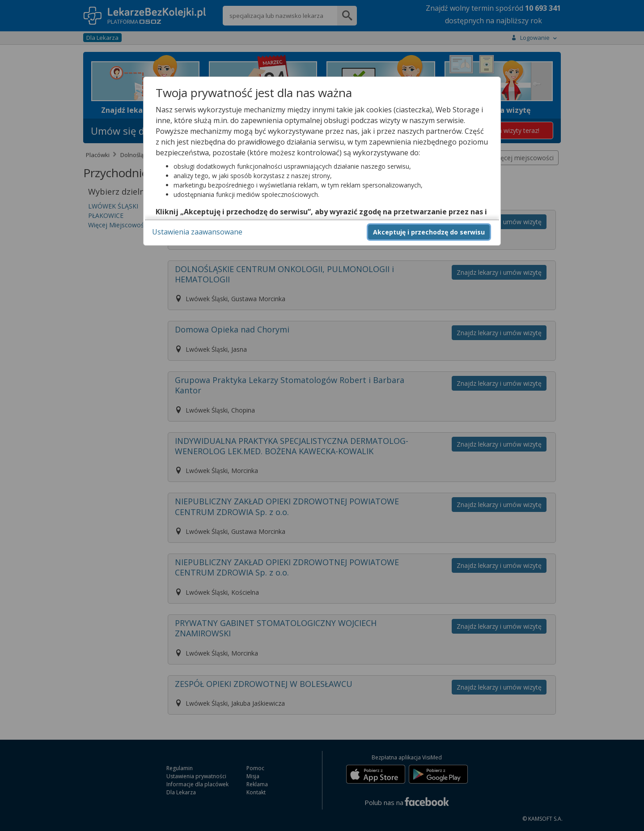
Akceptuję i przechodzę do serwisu (429, 232)
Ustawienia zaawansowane (197, 232)
